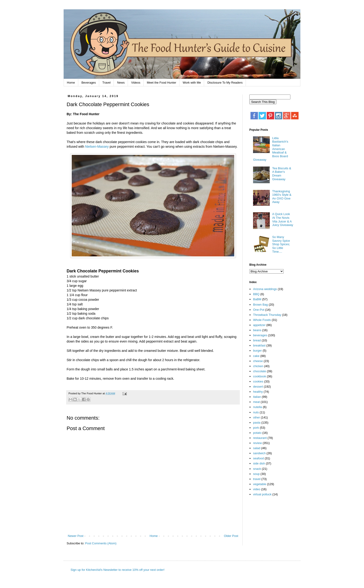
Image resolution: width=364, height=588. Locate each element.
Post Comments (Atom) (101, 543)
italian (257, 397)
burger (257, 351)
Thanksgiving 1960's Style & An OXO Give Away (282, 197)
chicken (258, 366)
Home (71, 83)
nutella (257, 407)
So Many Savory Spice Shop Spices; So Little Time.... (281, 244)
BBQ (256, 294)
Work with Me (192, 83)
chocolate (260, 371)
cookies (258, 381)
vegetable (260, 484)
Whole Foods (262, 320)
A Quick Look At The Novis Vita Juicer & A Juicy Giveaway (283, 219)
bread (257, 340)
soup (256, 474)
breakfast (259, 345)
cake (256, 356)
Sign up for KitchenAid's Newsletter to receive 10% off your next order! (118, 570)
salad (257, 448)
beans (257, 330)
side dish (259, 463)
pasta (257, 423)
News (121, 83)
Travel (107, 83)
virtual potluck (262, 494)
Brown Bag (260, 305)
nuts (256, 412)
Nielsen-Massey (97, 147)
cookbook (260, 376)
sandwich (259, 453)
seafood (258, 458)
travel (257, 479)
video (257, 489)
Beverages (89, 83)
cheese (258, 361)
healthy (258, 392)
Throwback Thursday (267, 315)
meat (256, 402)
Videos (136, 83)
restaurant (260, 438)
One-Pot (259, 310)
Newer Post (76, 536)
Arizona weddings (265, 289)
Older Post (231, 536)
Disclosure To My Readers (225, 83)
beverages (260, 335)
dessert (258, 387)
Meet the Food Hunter (162, 83)
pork (256, 428)
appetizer (259, 325)
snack (257, 469)
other (257, 417)
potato (257, 433)
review (257, 443)
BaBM (257, 299)
